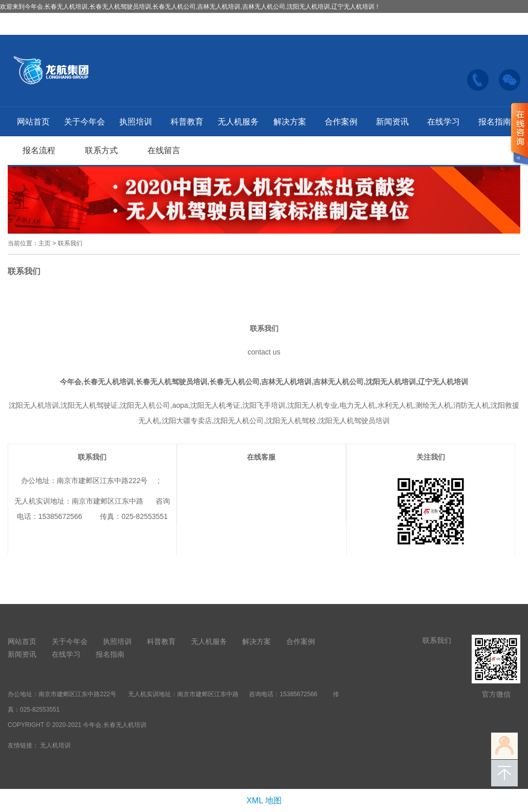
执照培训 (136, 122)
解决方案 (290, 122)
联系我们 (70, 243)
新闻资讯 (392, 122)
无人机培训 (55, 745)
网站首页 (33, 122)
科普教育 (187, 122)
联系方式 (101, 150)
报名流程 (39, 150)
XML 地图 (264, 800)
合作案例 (341, 122)
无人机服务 (238, 122)
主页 (45, 243)
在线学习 (443, 122)
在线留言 (164, 150)
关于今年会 (85, 122)
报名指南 (495, 122)
